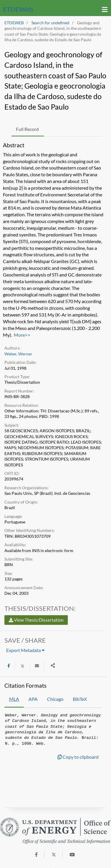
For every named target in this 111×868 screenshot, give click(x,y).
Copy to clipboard (78, 757)
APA (33, 699)
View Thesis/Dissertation (36, 620)
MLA (14, 699)
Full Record (27, 129)
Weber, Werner (18, 354)
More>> (22, 335)
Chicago (55, 699)
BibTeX (80, 699)
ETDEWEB (14, 23)
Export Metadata (25, 650)
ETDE (18, 9)
